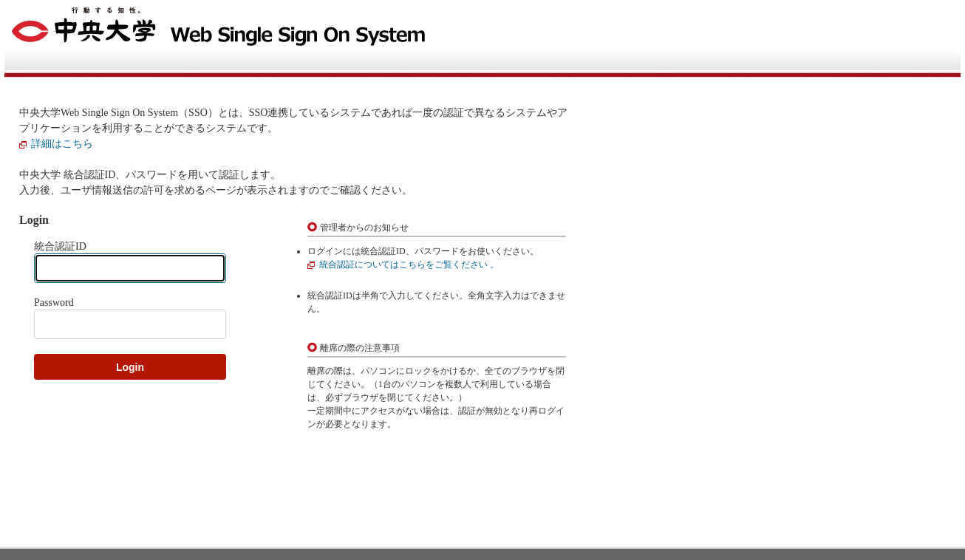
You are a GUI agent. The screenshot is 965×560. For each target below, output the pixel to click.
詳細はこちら (62, 144)
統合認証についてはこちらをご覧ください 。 (409, 264)
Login (130, 367)
